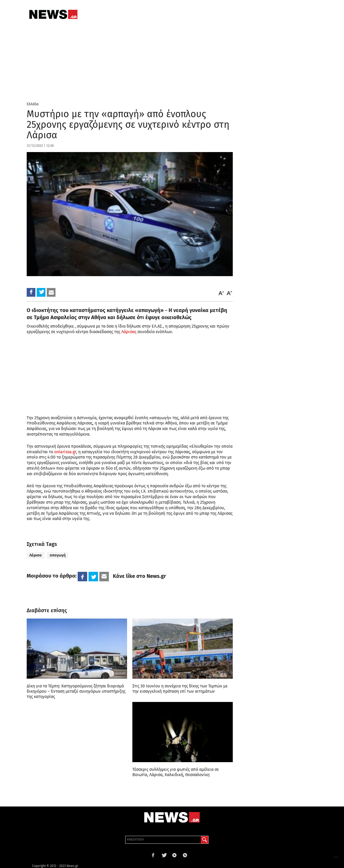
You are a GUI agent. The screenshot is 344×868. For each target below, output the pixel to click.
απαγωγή (58, 555)
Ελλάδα (33, 104)
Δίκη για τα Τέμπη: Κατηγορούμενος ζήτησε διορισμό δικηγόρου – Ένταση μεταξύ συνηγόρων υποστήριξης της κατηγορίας (76, 691)
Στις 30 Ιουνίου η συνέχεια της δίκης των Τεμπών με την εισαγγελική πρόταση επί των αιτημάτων (180, 689)
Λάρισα (36, 555)
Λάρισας (129, 332)
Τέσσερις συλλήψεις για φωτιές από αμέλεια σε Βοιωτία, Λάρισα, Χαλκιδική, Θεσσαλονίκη (176, 772)
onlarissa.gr (65, 452)
